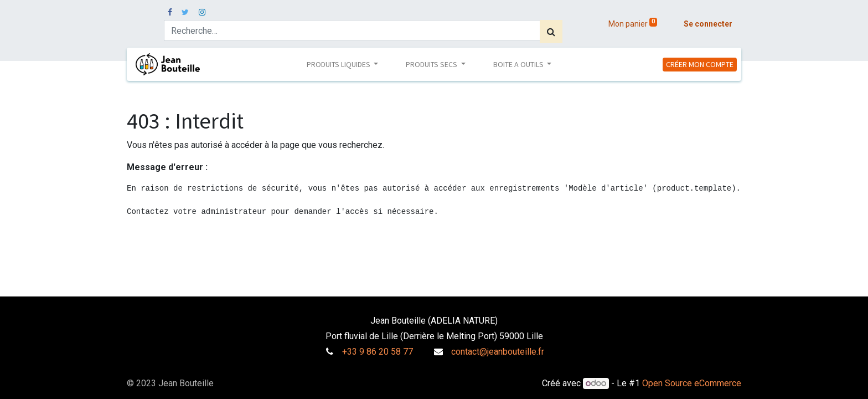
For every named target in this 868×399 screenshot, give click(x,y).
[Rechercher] (551, 32)
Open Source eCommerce (692, 383)
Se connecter (708, 24)
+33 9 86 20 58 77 (378, 352)
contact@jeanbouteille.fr (498, 352)
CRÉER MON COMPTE (700, 64)
